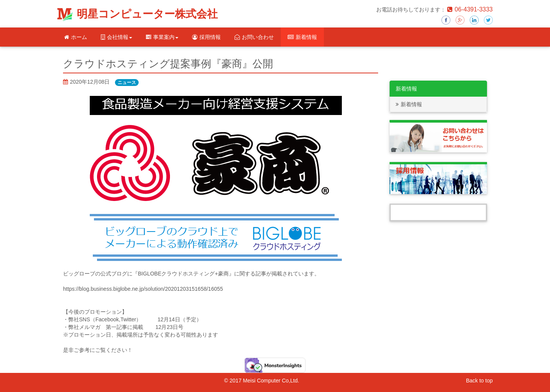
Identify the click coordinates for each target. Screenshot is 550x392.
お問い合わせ (254, 37)
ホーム (76, 37)
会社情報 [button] (116, 37)
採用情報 (206, 37)
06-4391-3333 (470, 9)
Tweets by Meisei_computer (438, 212)
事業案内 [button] (162, 37)
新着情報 (302, 37)
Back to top (479, 381)
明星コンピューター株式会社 (147, 14)
